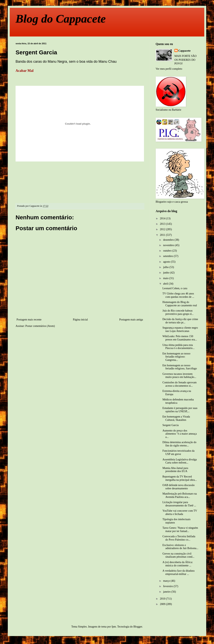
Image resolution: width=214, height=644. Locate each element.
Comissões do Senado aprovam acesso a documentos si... (179, 384)
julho (166, 267)
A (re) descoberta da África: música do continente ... (178, 564)
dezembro (169, 240)
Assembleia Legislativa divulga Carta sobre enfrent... (180, 461)
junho (166, 273)
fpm (114, 627)
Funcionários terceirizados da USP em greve (178, 452)
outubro (168, 251)
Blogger (138, 627)
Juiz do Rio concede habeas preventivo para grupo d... (178, 312)
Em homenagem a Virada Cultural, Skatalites (176, 418)
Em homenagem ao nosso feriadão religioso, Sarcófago (180, 367)
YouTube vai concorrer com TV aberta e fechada (180, 512)
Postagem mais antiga (131, 320)
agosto (167, 262)
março (167, 581)
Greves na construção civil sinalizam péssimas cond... (178, 555)
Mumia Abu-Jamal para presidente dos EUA (175, 470)
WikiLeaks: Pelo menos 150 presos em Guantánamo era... (180, 338)
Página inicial (80, 320)
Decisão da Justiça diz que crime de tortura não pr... (180, 321)
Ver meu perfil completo (169, 69)
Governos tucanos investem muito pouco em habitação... (179, 376)
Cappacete (185, 51)
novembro (169, 245)
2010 (163, 599)
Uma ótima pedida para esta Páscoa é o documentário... (178, 347)
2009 (163, 604)
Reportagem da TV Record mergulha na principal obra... (180, 478)
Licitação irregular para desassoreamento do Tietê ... (179, 504)
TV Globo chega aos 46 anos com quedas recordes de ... (178, 295)
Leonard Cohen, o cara (175, 288)
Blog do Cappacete (61, 19)
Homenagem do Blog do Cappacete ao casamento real (180, 304)
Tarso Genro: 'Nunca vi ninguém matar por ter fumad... (180, 529)
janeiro (167, 592)
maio (166, 278)
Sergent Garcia (171, 425)
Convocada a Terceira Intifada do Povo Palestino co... (179, 538)
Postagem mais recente (29, 320)
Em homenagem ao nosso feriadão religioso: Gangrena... (176, 357)
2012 (163, 229)
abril (166, 284)
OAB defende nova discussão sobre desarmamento (178, 487)
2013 (163, 224)
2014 (163, 218)
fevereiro (168, 586)
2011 (163, 235)
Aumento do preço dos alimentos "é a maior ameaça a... (180, 434)
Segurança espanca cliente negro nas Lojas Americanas (180, 329)
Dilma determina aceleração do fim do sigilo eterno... (179, 444)
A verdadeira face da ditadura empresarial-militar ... (178, 572)
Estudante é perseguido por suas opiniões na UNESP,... (180, 410)
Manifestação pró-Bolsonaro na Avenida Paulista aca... (180, 495)
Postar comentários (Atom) (40, 326)
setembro (168, 256)
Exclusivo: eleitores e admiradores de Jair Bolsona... (180, 547)
